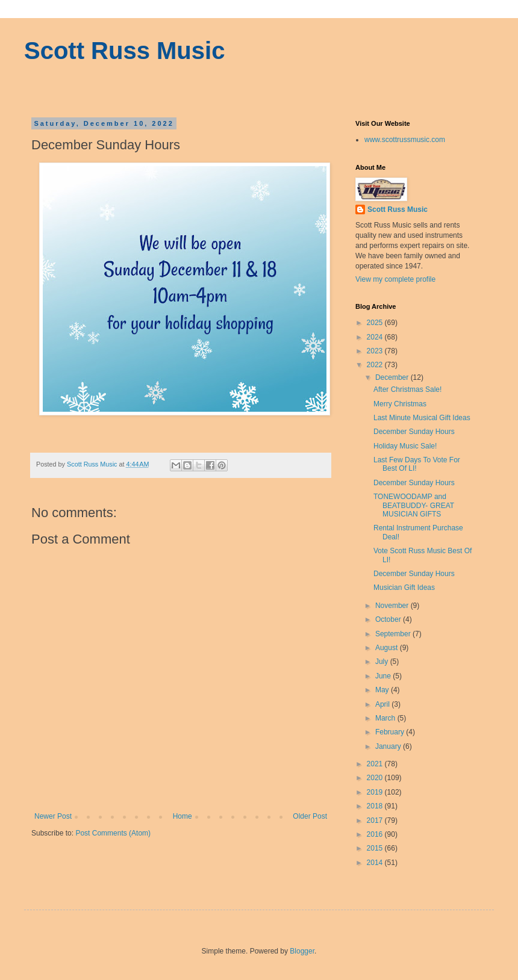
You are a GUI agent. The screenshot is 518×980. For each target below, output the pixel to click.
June (384, 676)
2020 (376, 778)
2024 (376, 337)
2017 (376, 820)
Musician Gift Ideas (404, 588)
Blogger (302, 951)
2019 (376, 792)
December (393, 377)
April (383, 704)
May (383, 690)
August (388, 648)
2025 (376, 323)
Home (183, 816)
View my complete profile (395, 279)
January (389, 746)
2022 (376, 365)
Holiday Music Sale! (405, 446)
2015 (376, 848)
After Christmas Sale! (407, 389)
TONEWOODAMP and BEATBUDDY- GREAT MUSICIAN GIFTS (414, 505)
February (391, 732)
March (386, 718)
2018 (376, 806)
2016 (376, 834)
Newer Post (53, 816)
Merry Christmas (400, 404)
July (383, 662)
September (394, 634)
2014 (376, 863)
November (393, 606)
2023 (376, 351)
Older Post (310, 816)
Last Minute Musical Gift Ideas (422, 418)
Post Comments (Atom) (113, 833)
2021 (376, 764)
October (389, 619)
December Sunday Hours (414, 432)
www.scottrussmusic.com (405, 140)
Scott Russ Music (124, 51)
